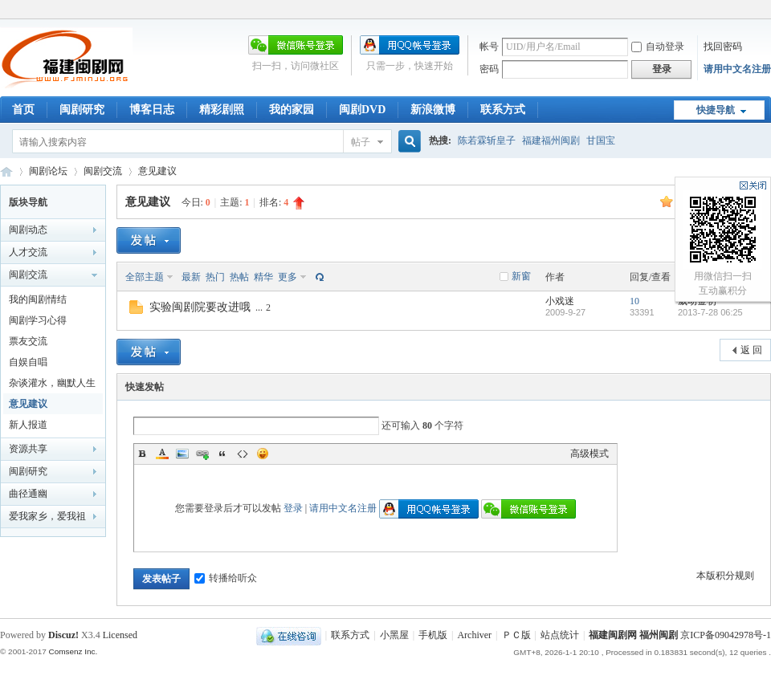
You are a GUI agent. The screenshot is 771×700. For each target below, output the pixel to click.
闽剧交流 (103, 171)
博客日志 (152, 110)
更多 (288, 277)
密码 (489, 69)
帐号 (489, 47)
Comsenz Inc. (73, 651)
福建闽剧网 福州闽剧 (633, 635)
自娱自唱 (28, 362)
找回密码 (723, 47)
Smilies (263, 454)
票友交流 (28, 341)
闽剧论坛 (48, 171)
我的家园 (292, 110)
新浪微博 (433, 110)
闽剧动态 (28, 230)
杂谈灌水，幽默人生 (52, 383)
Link (202, 454)
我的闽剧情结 (38, 299)
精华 (263, 277)
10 (634, 301)
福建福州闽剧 (551, 140)
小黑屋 (394, 635)
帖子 (361, 142)
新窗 (521, 276)
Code (243, 454)
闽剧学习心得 (38, 320)
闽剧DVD (362, 110)
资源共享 (28, 449)
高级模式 (589, 454)
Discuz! (63, 635)
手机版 (433, 635)
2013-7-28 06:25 (710, 312)
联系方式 (503, 110)
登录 (293, 508)
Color (162, 454)
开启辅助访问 (767, 11)
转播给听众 (226, 578)
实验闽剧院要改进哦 (200, 307)
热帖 (239, 277)
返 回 (751, 350)
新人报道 (28, 425)
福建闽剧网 (6, 171)
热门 (215, 277)
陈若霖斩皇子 (487, 140)
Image (182, 454)
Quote (222, 454)
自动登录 (658, 47)
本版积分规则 (725, 576)
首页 (23, 110)
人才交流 (28, 252)
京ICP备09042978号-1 (726, 635)
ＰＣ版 (516, 635)
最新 (191, 277)
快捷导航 (716, 110)
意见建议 (157, 171)
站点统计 (560, 635)
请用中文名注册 (737, 69)
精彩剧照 (222, 110)
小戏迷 (560, 301)
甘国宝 (601, 140)
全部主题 (145, 277)
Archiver (474, 635)
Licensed (120, 635)
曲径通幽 (28, 494)
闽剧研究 (82, 110)
